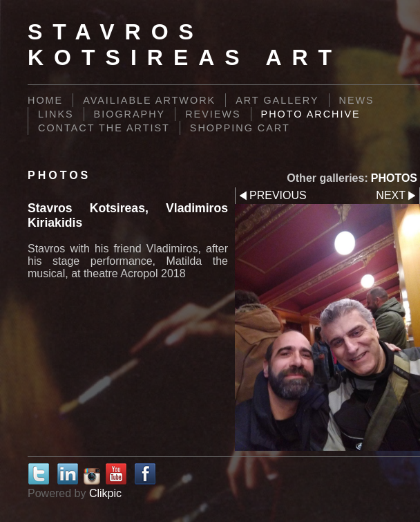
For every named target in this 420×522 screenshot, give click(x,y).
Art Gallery (277, 100)
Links (56, 114)
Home (45, 100)
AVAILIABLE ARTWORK (149, 100)
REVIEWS (213, 114)
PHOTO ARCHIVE (311, 114)
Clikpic (105, 493)
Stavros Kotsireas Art (185, 45)
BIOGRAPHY (130, 114)
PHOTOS (394, 178)
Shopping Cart (240, 128)
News (357, 100)
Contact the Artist (104, 128)
